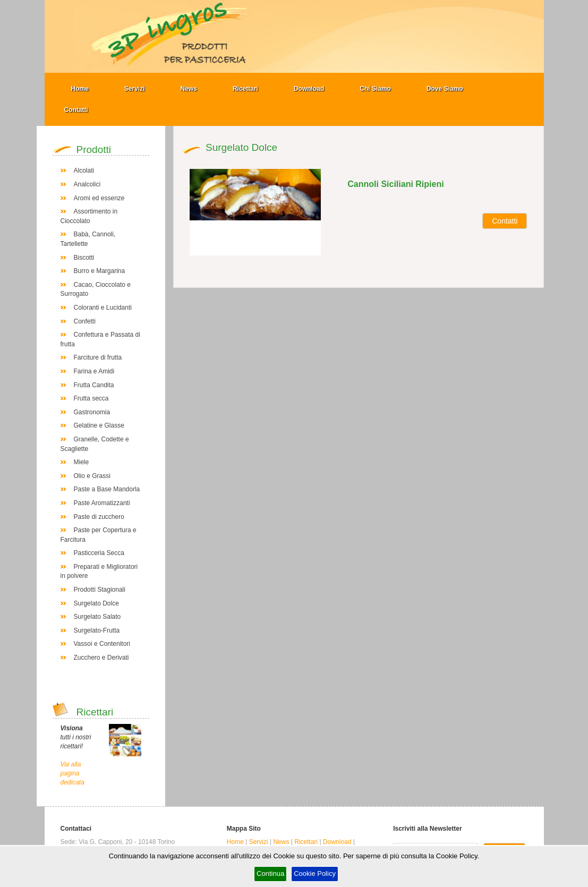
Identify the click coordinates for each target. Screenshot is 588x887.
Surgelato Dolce (96, 603)
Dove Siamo (445, 89)
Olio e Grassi (92, 476)
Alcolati (84, 170)
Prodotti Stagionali (100, 590)
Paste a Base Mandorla (107, 489)
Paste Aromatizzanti (102, 503)
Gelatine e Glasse (99, 425)
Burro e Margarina (100, 271)
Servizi (135, 89)
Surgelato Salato (97, 617)
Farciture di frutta (98, 357)
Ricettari (245, 89)
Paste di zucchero (99, 517)
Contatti (76, 110)
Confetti (85, 321)
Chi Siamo (375, 89)
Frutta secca (91, 398)
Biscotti (84, 258)
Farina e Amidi (94, 371)
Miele (82, 462)
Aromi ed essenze (99, 198)
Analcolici (87, 184)
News (189, 89)
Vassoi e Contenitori (102, 644)
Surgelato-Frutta (97, 630)
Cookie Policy (315, 873)
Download (309, 89)
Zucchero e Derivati (101, 658)
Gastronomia (92, 412)
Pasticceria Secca (99, 553)
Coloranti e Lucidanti (103, 308)
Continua (270, 873)
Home (80, 89)
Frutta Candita (94, 385)
